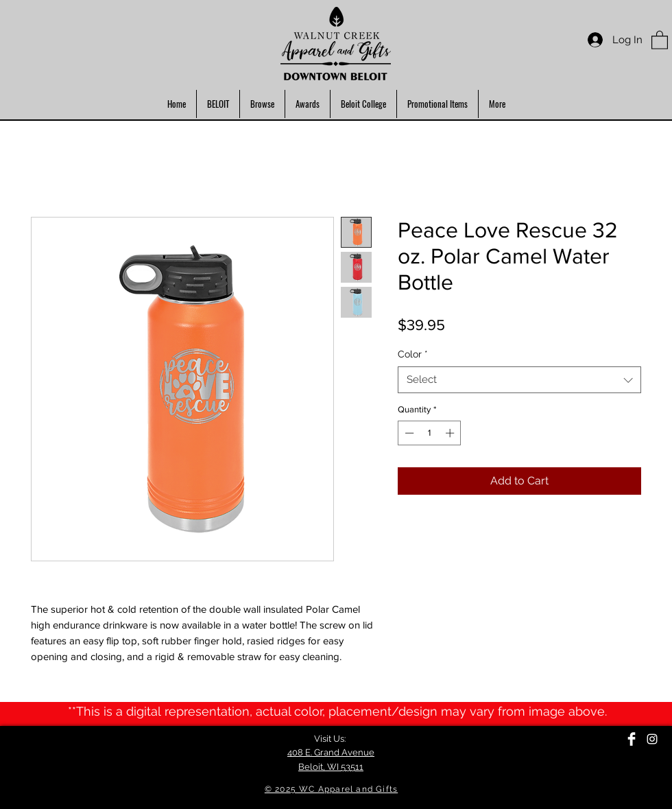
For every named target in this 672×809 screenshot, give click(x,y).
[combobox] (519, 380)
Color (413, 354)
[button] (660, 39)
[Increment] (451, 433)
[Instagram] (652, 739)
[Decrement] (408, 433)
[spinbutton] (430, 433)
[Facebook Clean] (632, 739)
